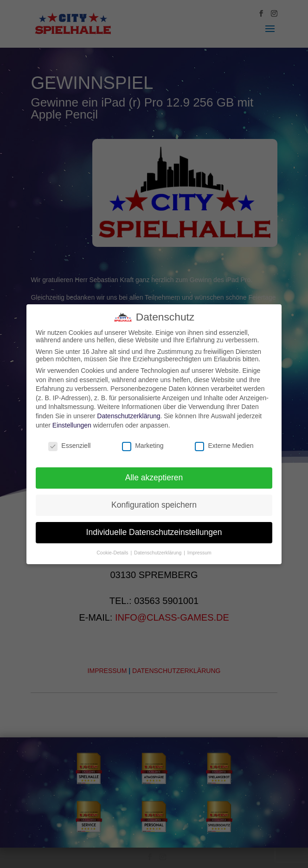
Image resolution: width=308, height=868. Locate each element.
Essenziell (69, 446)
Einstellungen (72, 425)
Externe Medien (224, 446)
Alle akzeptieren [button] (154, 478)
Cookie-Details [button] (113, 553)
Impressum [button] (199, 553)
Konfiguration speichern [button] (154, 505)
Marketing (143, 446)
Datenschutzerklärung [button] (158, 553)
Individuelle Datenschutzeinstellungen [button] (154, 532)
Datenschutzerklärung (128, 416)
